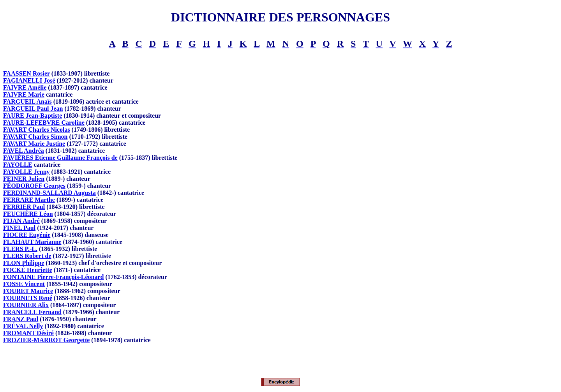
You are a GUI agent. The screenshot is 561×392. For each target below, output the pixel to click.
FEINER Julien (24, 179)
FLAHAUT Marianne (32, 242)
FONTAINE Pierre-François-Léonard (53, 277)
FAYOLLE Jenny (26, 172)
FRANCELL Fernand (32, 312)
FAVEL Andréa (24, 151)
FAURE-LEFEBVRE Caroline (44, 123)
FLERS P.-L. (20, 249)
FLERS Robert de (27, 256)
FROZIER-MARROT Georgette (46, 340)
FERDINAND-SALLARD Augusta (49, 193)
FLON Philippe (24, 263)
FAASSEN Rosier (26, 73)
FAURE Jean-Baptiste (33, 116)
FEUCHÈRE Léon (28, 214)
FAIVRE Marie (24, 94)
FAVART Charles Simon (35, 137)
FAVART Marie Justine (34, 144)
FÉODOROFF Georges (34, 186)
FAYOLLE (18, 165)
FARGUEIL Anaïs (27, 102)
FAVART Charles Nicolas (37, 130)
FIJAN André (21, 221)
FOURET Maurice (28, 291)
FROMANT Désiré (28, 333)
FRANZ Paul (21, 319)
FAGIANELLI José (29, 80)
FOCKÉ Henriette (28, 270)
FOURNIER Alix (26, 305)
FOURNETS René (28, 298)
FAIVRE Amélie (25, 87)
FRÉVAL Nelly (23, 326)
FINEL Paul (19, 228)
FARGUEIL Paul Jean (33, 109)
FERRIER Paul (24, 207)
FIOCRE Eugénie (27, 235)
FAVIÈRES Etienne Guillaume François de (60, 158)
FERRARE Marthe (29, 200)
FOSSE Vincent (24, 284)
